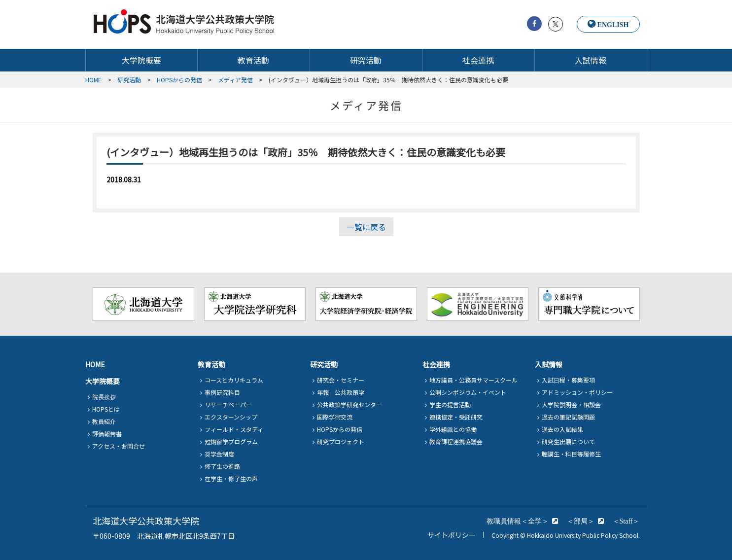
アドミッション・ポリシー (577, 392)
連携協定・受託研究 (456, 417)
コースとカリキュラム (234, 380)
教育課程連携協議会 (456, 441)
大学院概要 (141, 60)
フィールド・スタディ (234, 429)
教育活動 (253, 60)
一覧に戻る (366, 227)
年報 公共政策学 (341, 392)
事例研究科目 (222, 392)
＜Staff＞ (626, 521)
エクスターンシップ (231, 417)
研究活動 (366, 60)
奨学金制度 (219, 454)
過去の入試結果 (562, 429)
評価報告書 (107, 434)
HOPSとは (106, 409)
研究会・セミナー (341, 380)
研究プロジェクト (341, 441)
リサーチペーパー (228, 404)
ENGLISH (613, 25)
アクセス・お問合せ (119, 446)
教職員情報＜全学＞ (518, 521)
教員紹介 (104, 421)
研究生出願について (568, 441)
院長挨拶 (104, 397)
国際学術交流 (335, 417)
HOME (95, 364)
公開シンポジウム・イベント (468, 392)
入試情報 (591, 60)
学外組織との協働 (453, 429)
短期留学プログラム (231, 441)
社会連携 (478, 60)
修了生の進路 (222, 466)
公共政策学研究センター (349, 404)
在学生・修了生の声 (231, 478)
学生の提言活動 (450, 404)
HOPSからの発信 (340, 429)
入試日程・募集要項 (568, 380)
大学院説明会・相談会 (571, 404)
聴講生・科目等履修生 (571, 454)
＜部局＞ (581, 521)
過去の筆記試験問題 (568, 417)
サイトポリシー (452, 535)
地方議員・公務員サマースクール (473, 380)
